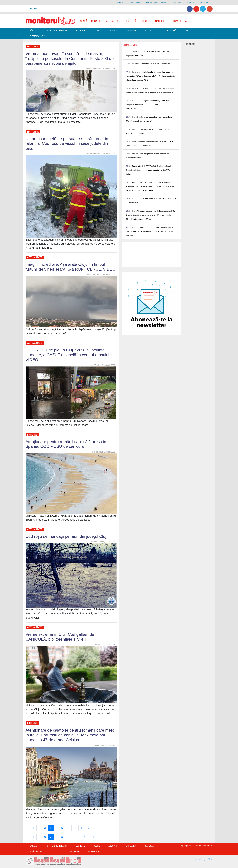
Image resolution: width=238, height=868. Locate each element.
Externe (32, 435)
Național (149, 31)
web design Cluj (203, 859)
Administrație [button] (182, 21)
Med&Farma (131, 31)
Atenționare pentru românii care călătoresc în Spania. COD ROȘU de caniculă (66, 444)
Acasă (83, 21)
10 (75, 828)
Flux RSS (34, 8)
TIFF (187, 31)
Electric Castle (37, 36)
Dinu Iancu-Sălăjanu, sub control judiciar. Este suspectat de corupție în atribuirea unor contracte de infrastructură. (148, 105)
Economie (80, 31)
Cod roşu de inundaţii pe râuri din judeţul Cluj (66, 536)
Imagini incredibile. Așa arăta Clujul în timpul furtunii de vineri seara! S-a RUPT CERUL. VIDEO (71, 267)
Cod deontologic (135, 3)
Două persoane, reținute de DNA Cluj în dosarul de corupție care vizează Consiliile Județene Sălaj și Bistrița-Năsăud (150, 231)
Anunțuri (113, 31)
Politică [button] (132, 21)
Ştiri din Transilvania (57, 31)
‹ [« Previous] (28, 828)
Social (97, 31)
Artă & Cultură (169, 31)
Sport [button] (146, 21)
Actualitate (35, 257)
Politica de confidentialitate (156, 3)
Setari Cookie (205, 3)
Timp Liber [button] (161, 21)
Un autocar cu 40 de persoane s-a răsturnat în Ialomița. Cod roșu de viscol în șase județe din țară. (67, 144)
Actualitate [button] (114, 21)
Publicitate (190, 3)
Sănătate (34, 31)
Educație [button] (96, 21)
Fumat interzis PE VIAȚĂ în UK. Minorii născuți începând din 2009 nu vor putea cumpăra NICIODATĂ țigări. (149, 170)
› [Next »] (88, 828)
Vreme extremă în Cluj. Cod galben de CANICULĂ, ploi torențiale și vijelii (60, 637)
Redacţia (120, 3)
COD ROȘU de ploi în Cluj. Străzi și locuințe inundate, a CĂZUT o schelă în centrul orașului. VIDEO (68, 355)
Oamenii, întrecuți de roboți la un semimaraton (151, 64)
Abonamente (176, 3)
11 (82, 828)
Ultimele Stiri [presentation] (130, 45)
